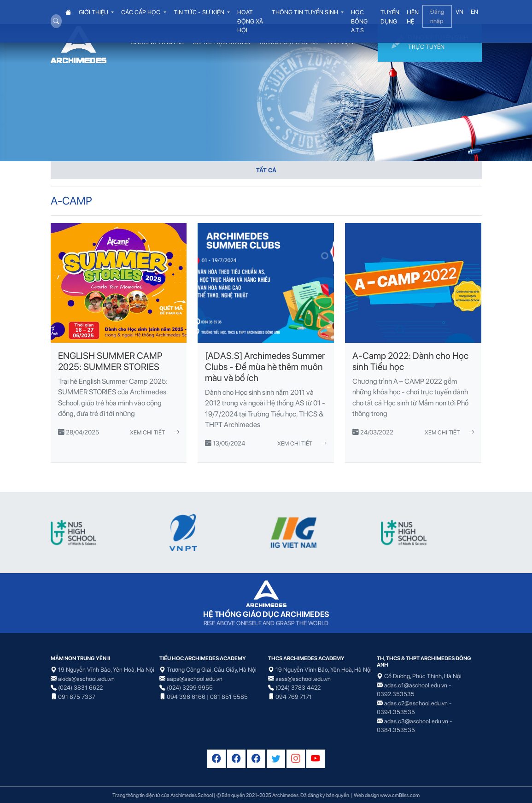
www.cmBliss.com (400, 795)
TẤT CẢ (266, 170)
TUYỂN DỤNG (390, 17)
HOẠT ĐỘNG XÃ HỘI (250, 21)
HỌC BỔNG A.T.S (359, 21)
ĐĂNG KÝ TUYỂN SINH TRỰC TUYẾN (430, 43)
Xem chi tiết (155, 432)
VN (459, 12)
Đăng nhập (437, 16)
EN (474, 12)
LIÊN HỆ (413, 17)
